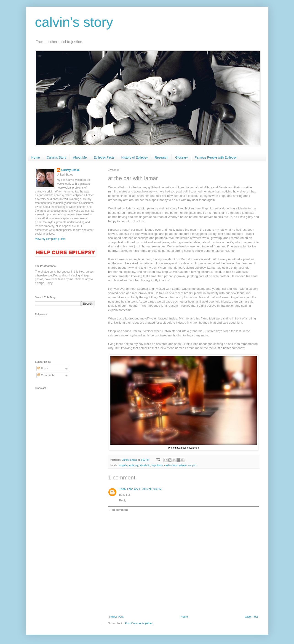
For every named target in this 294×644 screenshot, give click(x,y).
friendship (145, 465)
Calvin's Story (56, 157)
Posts (43, 368)
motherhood (171, 465)
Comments (46, 375)
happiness (157, 465)
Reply (123, 501)
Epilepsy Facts (104, 157)
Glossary (181, 157)
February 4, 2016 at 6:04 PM (144, 489)
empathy (123, 465)
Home (36, 157)
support (192, 465)
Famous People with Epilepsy (216, 157)
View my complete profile (50, 239)
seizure (183, 465)
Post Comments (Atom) (139, 623)
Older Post (251, 617)
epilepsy (134, 465)
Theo (122, 489)
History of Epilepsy (135, 157)
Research (161, 157)
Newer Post (116, 617)
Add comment (119, 510)
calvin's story (74, 22)
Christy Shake (70, 170)
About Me (80, 157)
